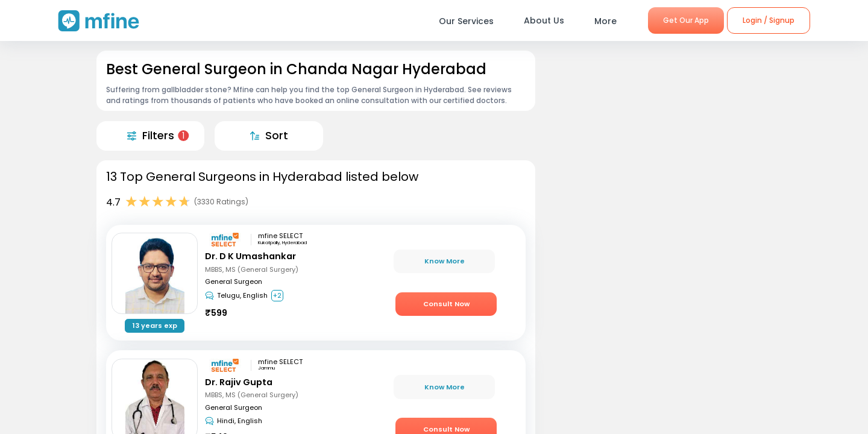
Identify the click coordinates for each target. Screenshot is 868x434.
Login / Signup (769, 20)
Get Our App (686, 20)
